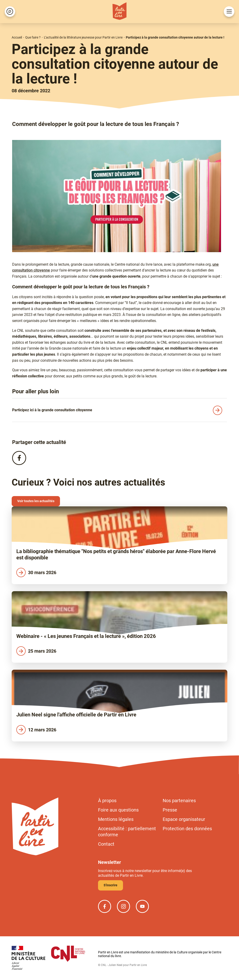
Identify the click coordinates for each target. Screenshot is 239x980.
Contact (106, 844)
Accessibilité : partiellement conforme (127, 832)
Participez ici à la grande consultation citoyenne (52, 410)
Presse (170, 810)
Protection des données (187, 829)
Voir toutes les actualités (36, 501)
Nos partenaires (179, 801)
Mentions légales (116, 819)
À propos (107, 801)
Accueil (17, 37)
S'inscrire (111, 885)
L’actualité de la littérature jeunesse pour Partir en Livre (83, 37)
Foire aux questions (118, 810)
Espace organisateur (184, 819)
